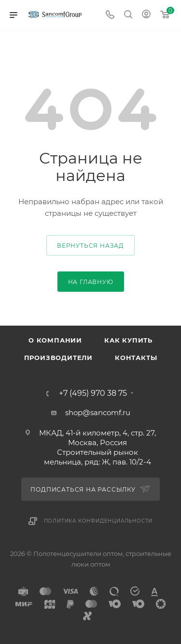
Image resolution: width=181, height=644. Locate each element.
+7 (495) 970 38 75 (93, 393)
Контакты (136, 358)
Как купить (128, 340)
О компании (55, 340)
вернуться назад (90, 246)
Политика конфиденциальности (98, 521)
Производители (58, 358)
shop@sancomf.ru (98, 412)
